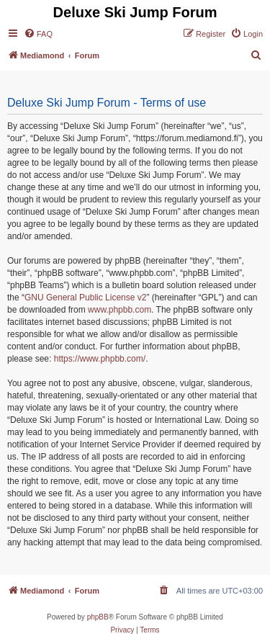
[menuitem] (38, 34)
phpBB (98, 617)
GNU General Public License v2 (85, 298)
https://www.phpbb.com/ (100, 359)
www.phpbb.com (120, 310)
